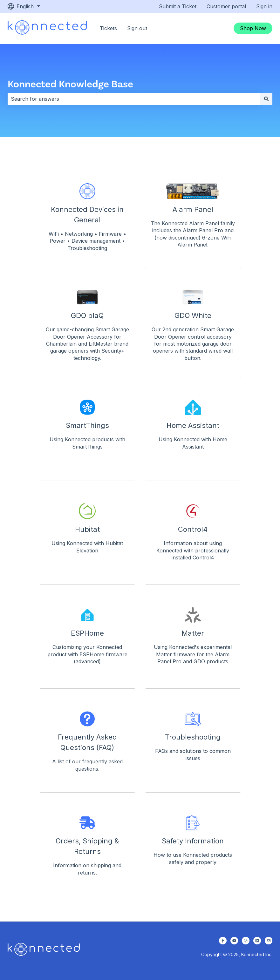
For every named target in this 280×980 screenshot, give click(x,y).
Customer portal (226, 6)
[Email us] (269, 941)
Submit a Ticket (178, 6)
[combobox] (134, 99)
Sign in (264, 6)
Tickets (108, 28)
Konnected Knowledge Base (70, 83)
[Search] (266, 99)
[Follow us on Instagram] (246, 941)
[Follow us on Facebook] (223, 941)
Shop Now (253, 28)
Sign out (137, 28)
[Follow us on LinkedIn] (257, 941)
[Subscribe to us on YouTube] (234, 941)
